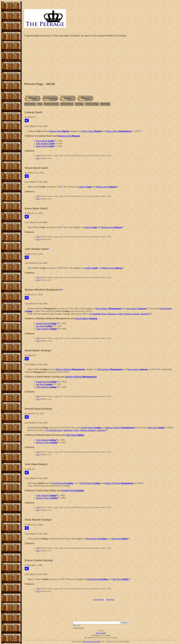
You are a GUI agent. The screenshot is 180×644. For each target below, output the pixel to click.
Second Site (97, 642)
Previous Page (92, 104)
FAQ (40, 104)
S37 (38, 155)
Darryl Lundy (101, 633)
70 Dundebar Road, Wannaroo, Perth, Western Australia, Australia (119, 314)
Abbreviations (67, 104)
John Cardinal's (88, 642)
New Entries (30, 104)
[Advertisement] (101, 60)
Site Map (79, 104)
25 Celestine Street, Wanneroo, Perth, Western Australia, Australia (75, 430)
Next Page (105, 104)
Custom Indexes (51, 104)
